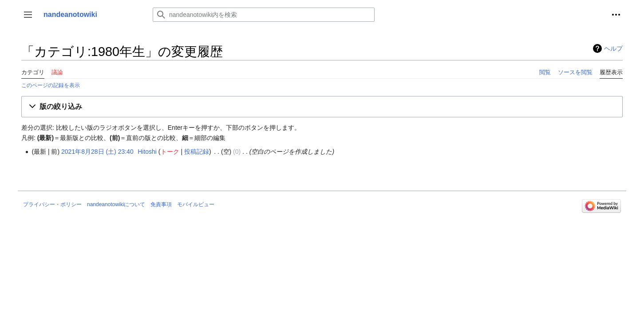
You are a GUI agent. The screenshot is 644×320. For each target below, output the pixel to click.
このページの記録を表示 (51, 85)
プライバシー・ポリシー (52, 204)
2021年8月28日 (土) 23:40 (97, 152)
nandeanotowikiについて (116, 204)
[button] (28, 15)
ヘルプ (613, 48)
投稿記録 (197, 152)
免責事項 (161, 204)
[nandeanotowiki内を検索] (264, 15)
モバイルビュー (196, 204)
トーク (170, 152)
